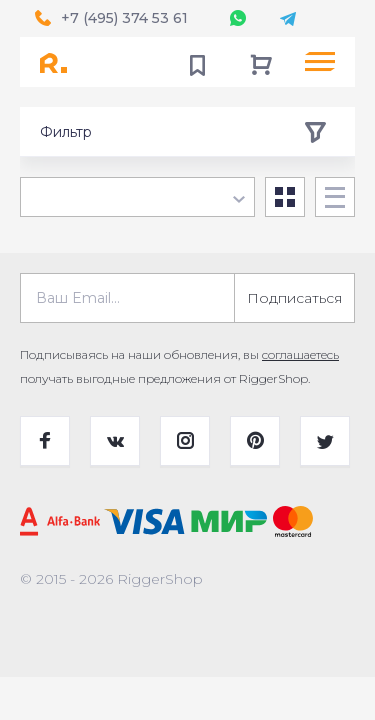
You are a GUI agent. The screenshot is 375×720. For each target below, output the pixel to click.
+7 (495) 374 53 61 (124, 18)
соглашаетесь (300, 354)
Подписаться (294, 298)
